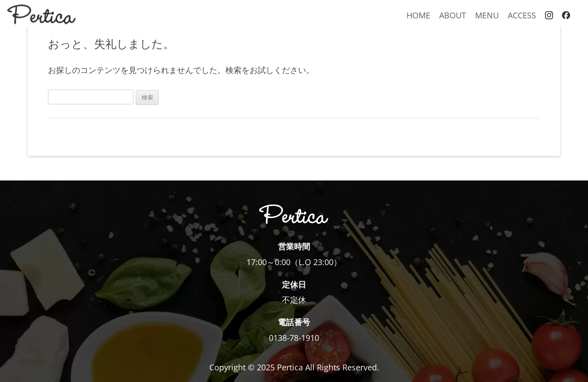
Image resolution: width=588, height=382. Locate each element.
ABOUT (453, 15)
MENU (487, 15)
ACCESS (522, 15)
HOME (418, 15)
